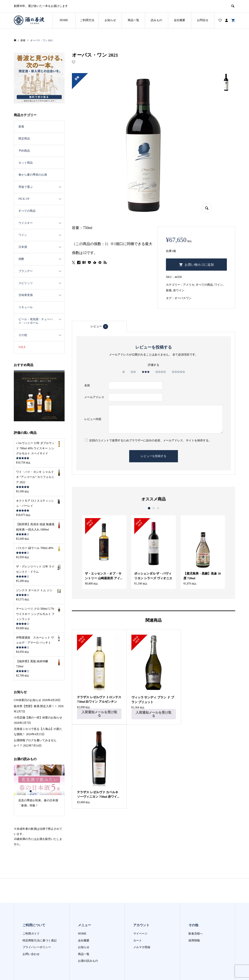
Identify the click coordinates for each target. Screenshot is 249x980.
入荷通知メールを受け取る (99, 714)
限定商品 (24, 139)
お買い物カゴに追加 (199, 265)
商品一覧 (133, 20)
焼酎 (21, 259)
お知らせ (110, 20)
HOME (64, 20)
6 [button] (48, 791)
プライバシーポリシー (37, 947)
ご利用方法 (87, 20)
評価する (154, 365)
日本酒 (23, 247)
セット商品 (26, 163)
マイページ (140, 934)
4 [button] (41, 791)
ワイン (219, 285)
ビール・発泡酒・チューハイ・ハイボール (36, 321)
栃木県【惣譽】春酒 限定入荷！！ (36, 706)
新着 (169, 290)
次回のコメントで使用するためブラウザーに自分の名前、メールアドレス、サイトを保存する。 (150, 440)
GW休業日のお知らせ (28, 700)
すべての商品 (204, 285)
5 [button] (44, 791)
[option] (104, 552)
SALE (22, 347)
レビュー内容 (93, 419)
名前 (87, 385)
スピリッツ (26, 283)
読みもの (156, 20)
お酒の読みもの (88, 961)
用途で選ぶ (26, 187)
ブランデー (26, 271)
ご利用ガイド (31, 934)
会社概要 (180, 20)
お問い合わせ (31, 954)
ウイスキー (26, 223)
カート (137, 941)
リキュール (26, 307)
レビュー (99, 327)
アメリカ (189, 285)
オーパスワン (183, 298)
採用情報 (194, 941)
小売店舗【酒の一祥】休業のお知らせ (38, 718)
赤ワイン (179, 290)
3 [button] (158, 508)
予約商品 (24, 151)
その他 (23, 335)
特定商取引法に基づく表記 (40, 941)
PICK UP (24, 199)
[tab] (99, 326)
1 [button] (149, 508)
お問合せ (203, 20)
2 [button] (154, 508)
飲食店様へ (196, 934)
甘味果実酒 (26, 295)
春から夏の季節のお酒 (33, 175)
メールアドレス (94, 397)
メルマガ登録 (142, 947)
